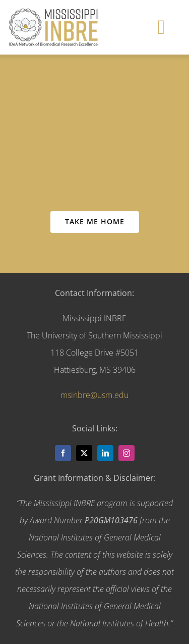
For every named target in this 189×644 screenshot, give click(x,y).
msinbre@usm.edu (94, 395)
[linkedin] (105, 453)
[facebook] (63, 453)
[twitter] (84, 453)
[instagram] (127, 453)
